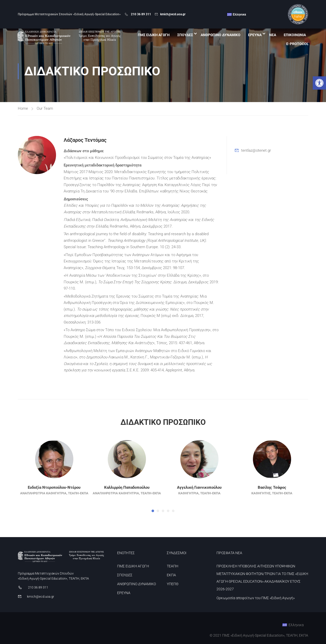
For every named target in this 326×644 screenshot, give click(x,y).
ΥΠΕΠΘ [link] (173, 584)
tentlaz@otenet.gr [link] (256, 159)
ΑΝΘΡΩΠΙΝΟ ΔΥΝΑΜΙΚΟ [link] (220, 35)
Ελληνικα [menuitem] (239, 15)
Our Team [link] (45, 117)
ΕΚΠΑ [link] (171, 575)
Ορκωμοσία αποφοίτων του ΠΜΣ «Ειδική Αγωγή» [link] (256, 598)
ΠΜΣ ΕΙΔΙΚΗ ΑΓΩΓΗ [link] (153, 35)
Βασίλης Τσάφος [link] (272, 496)
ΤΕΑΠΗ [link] (173, 566)
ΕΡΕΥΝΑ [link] (254, 35)
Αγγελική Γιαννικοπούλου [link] (199, 496)
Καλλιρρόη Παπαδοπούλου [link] (127, 496)
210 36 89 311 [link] (141, 14)
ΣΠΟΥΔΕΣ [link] (185, 35)
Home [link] (23, 117)
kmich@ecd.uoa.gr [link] (173, 14)
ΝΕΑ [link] (272, 35)
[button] (153, 519)
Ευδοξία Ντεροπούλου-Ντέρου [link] (54, 496)
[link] (319, 83)
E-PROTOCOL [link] (297, 44)
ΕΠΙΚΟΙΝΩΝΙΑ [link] (294, 35)
